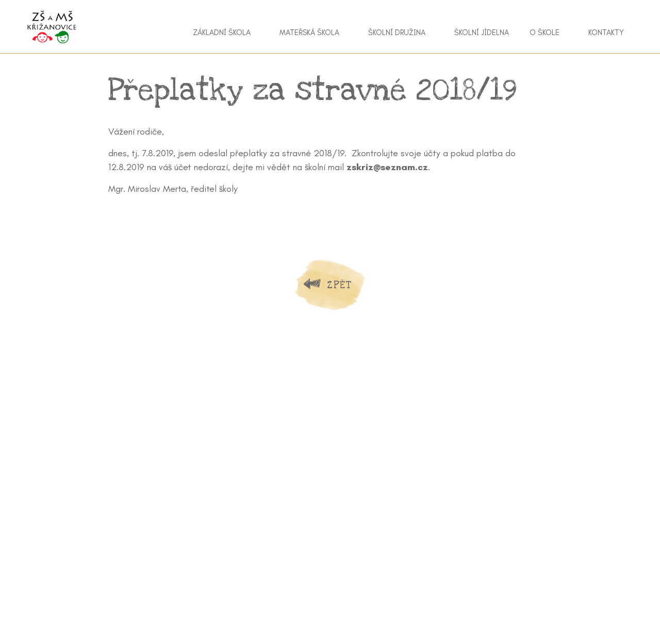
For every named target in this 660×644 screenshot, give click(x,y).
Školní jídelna (482, 32)
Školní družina (397, 32)
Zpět (339, 285)
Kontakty (606, 32)
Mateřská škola (309, 32)
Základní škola (222, 32)
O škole (544, 32)
